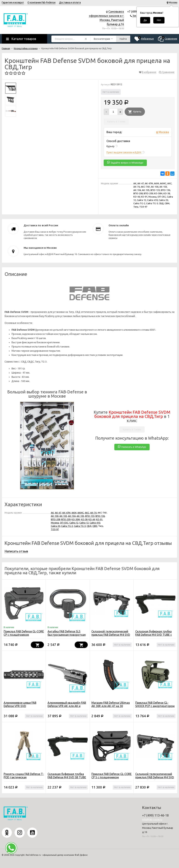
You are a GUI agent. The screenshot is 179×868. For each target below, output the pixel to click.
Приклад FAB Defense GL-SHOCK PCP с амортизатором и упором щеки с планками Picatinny (155, 708)
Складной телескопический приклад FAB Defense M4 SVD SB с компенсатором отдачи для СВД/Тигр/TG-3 (111, 636)
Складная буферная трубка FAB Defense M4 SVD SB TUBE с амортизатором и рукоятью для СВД (67, 779)
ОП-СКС (64, 523)
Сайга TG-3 (80, 526)
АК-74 (93, 513)
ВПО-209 (66, 519)
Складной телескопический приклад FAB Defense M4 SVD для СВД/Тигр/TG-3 (155, 777)
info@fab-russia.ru (152, 819)
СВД (89, 526)
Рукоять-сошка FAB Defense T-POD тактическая (24, 776)
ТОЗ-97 (55, 529)
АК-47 (58, 513)
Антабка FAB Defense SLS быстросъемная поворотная (67, 633)
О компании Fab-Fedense (42, 2)
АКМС (81, 513)
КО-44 (92, 519)
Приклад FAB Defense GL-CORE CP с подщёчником (24, 633)
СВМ (95, 526)
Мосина (55, 523)
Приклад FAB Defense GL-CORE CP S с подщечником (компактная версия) (112, 777)
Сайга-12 (84, 523)
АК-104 (72, 516)
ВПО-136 (100, 516)
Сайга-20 (56, 526)
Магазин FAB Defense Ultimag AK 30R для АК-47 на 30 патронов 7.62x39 (111, 706)
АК (52, 513)
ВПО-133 (90, 516)
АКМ (74, 513)
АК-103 (63, 516)
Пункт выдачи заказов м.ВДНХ (124, 152)
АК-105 (80, 516)
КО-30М (76, 519)
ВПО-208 (56, 519)
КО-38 (84, 519)
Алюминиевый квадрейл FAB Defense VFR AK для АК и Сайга (67, 706)
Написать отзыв (16, 551)
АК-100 (55, 516)
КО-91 (99, 519)
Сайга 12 (74, 523)
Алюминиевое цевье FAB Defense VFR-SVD (20, 704)
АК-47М (66, 513)
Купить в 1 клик (116, 122)
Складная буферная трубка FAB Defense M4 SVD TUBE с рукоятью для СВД (154, 635)
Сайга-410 (95, 523)
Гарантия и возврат (13, 2)
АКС (87, 513)
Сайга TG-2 (67, 526)
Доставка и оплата (70, 2)
